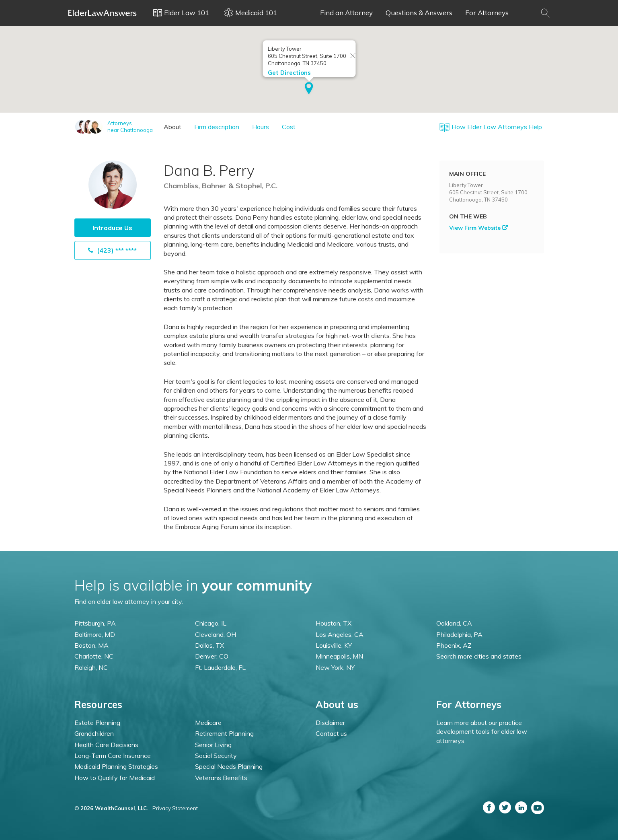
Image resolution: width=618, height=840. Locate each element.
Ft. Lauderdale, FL (220, 667)
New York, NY (335, 667)
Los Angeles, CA (340, 634)
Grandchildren (94, 733)
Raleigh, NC (91, 667)
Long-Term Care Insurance (113, 756)
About (172, 127)
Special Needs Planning (229, 766)
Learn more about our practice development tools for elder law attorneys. (482, 732)
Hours (261, 127)
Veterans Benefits (221, 778)
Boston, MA (91, 645)
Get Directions (289, 72)
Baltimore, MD (95, 634)
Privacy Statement (175, 808)
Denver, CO (212, 656)
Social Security (216, 756)
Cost (289, 127)
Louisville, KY (334, 645)
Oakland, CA (454, 623)
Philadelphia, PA (459, 634)
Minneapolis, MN (339, 656)
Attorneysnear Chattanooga (130, 127)
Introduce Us (112, 228)
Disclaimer (330, 723)
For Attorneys (487, 13)
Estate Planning (97, 723)
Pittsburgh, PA (95, 623)
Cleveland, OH (216, 634)
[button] (309, 88)
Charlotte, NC (94, 656)
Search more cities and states (479, 656)
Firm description (217, 127)
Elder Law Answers (103, 13)
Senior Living (213, 745)
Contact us (331, 733)
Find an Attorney (346, 13)
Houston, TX (334, 623)
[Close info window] (353, 55)
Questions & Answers (419, 13)
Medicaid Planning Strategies (116, 766)
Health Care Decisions (106, 745)
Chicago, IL (211, 623)
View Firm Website (478, 228)
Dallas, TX (209, 645)
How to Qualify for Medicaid (115, 778)
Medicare (208, 723)
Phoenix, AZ (454, 645)
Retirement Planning (224, 733)
